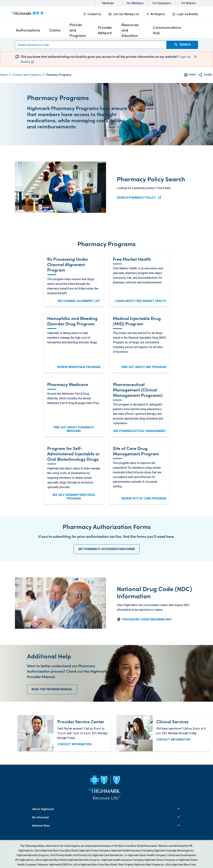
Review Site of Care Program (144, 498)
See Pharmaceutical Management (140, 431)
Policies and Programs (27, 75)
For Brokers (189, 3)
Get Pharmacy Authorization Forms (107, 549)
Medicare (108, 3)
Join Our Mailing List (126, 14)
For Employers (162, 3)
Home (4, 75)
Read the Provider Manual (52, 689)
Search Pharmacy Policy (139, 198)
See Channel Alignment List (79, 301)
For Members (135, 3)
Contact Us (94, 14)
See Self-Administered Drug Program (74, 497)
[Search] (91, 45)
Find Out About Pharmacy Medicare (74, 429)
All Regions (158, 14)
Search (182, 45)
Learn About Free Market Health (141, 301)
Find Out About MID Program (144, 367)
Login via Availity (187, 14)
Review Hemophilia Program (79, 367)
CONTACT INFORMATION (74, 744)
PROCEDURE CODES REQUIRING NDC (144, 619)
